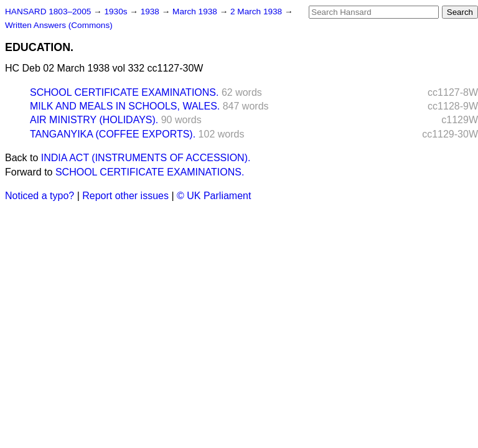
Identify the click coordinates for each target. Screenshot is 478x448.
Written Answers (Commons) (59, 25)
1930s (117, 12)
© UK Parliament (214, 196)
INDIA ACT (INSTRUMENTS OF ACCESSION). (146, 158)
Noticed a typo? (40, 196)
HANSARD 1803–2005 (48, 12)
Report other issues (125, 196)
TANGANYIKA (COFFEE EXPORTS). (113, 134)
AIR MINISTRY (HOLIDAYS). (94, 120)
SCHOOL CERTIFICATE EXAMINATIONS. (124, 92)
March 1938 (196, 12)
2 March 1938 (257, 12)
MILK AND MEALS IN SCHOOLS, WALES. (125, 106)
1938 (151, 12)
